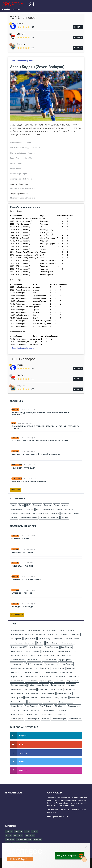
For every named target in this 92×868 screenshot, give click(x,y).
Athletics (14, 518)
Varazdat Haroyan (75, 719)
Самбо (27, 651)
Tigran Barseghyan (33, 719)
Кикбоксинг (71, 685)
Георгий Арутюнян (49, 630)
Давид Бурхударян (52, 647)
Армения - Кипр (30, 639)
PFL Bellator (15, 656)
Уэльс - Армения (34, 630)
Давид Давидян (66, 672)
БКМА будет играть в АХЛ (23, 468)
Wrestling (65, 505)
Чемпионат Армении (18, 702)
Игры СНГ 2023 (16, 672)
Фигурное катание (66, 702)
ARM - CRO (71, 668)
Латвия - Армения (51, 664)
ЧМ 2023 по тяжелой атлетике (21, 668)
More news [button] (15, 490)
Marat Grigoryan (46, 715)
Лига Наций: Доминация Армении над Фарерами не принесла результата (41, 414)
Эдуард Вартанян (65, 660)
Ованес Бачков (61, 677)
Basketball (48, 505)
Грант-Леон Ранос (32, 698)
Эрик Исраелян (16, 639)
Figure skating (25, 514)
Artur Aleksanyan (46, 706)
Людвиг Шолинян (51, 672)
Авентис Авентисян (64, 693)
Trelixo (20, 23)
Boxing (21, 505)
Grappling (62, 710)
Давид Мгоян (66, 656)
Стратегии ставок (17, 509)
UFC (74, 651)
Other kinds (10, 840)
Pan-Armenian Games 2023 (49, 518)
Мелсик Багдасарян (18, 630)
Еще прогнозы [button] (17, 615)
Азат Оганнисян (16, 643)
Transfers (65, 518)
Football (15, 410)
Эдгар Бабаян (16, 689)
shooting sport (66, 514)
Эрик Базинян (74, 677)
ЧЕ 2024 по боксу (48, 651)
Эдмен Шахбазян (32, 693)
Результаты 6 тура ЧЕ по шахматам (29, 482)
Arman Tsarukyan (31, 706)
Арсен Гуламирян (36, 647)
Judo (36, 715)
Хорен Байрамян (17, 681)
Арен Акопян (59, 681)
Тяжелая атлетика (58, 685)
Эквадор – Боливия (21, 539)
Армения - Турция (45, 639)
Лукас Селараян (46, 681)
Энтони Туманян (17, 698)
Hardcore (40, 643)
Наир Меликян (67, 647)
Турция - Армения (58, 668)
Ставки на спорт (48, 509)
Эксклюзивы (59, 639)
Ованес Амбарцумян (18, 685)
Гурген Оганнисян (62, 635)
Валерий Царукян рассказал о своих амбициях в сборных (40, 441)
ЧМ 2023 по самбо (49, 660)
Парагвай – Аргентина (22, 552)
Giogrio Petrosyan (50, 710)
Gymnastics (55, 514)
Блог (38, 509)
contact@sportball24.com (57, 817)
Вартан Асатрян (32, 677)
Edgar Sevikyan (60, 706)
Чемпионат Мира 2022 (19, 647)
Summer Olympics (17, 719)
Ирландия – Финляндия (23, 607)
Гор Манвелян (75, 698)
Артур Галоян (43, 689)
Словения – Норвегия (22, 593)
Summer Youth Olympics (28, 518)
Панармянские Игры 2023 (33, 672)
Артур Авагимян (17, 664)
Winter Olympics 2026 (40, 514)
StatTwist (21, 34)
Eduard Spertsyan (74, 706)
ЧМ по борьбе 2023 (42, 668)
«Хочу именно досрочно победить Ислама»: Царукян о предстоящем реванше (45, 427)
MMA (14, 423)
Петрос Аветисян (17, 677)
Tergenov (21, 44)
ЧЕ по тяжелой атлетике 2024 (48, 656)
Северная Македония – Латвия (26, 580)
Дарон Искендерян (48, 693)
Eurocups (25, 710)
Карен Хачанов (56, 689)
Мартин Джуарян (53, 643)
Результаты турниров (66, 630)
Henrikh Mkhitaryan (17, 715)
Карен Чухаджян (30, 689)
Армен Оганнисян (35, 702)
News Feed (30, 509)
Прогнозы (36, 651)
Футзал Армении (67, 664)
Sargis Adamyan (60, 715)
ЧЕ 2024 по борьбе (28, 656)
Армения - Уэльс (34, 660)
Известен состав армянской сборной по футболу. (36, 454)
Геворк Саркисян (17, 693)
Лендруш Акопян (68, 643)
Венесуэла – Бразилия (22, 566)
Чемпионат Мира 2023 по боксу (22, 635)
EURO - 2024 (15, 710)
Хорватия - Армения (18, 660)
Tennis (56, 505)
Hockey (59, 509)
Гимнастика (75, 635)
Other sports (17, 465)
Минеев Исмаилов (64, 651)
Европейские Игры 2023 (44, 635)
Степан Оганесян (50, 702)
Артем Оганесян (17, 651)
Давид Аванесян (46, 677)
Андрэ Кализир (72, 681)
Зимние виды (30, 643)
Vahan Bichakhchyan (59, 719)
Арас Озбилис (46, 698)
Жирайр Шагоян (17, 706)
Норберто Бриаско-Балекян (38, 685)
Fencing (77, 514)
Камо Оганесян (70, 689)
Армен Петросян (31, 681)
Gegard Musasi (36, 710)
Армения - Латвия (73, 639)
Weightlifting (69, 509)
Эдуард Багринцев (61, 698)
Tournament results (24, 840)
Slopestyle (14, 514)
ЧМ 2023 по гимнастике (34, 664)
